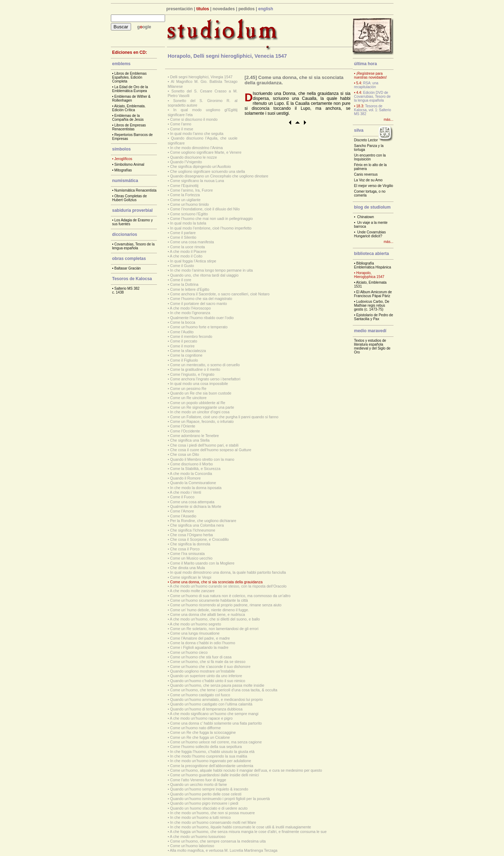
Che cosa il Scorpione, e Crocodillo (199, 539)
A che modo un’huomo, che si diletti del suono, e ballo (215, 619)
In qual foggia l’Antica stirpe (193, 261)
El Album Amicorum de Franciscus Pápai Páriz (373, 294)
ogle (147, 27)
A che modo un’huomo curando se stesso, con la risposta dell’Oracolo (228, 586)
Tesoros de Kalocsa (132, 279)
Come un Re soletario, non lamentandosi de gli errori (214, 629)
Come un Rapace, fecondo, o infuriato (202, 421)
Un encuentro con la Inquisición (370, 157)
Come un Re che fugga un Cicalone (200, 737)
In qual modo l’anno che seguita (197, 134)
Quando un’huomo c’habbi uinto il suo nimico (208, 681)
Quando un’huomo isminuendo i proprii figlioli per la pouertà (220, 799)
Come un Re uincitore (188, 398)
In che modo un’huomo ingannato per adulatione (211, 761)
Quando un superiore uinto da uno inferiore (206, 676)
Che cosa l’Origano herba (191, 535)
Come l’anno (181, 124)
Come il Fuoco (182, 497)
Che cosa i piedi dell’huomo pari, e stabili (204, 445)
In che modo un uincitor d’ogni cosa (200, 412)
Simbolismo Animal (129, 165)
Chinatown (366, 217)
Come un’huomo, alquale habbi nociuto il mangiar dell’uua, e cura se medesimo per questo (246, 770)
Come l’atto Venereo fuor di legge (198, 780)
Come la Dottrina (184, 284)
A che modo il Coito (186, 256)
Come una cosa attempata (192, 502)
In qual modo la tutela (188, 223)
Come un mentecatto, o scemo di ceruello (205, 365)
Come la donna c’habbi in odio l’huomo (203, 643)
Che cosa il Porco (185, 549)
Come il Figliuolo (184, 360)
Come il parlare (183, 233)
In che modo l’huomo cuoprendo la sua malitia (208, 756)
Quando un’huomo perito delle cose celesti (206, 794)
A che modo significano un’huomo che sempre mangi (214, 714)
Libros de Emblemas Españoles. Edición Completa (129, 77)
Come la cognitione (186, 355)
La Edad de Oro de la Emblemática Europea (130, 89)
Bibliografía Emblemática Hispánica (373, 265)
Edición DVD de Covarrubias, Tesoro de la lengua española (372, 97)
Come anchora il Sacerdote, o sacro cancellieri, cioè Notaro (220, 294)
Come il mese (182, 129)
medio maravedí (370, 331)
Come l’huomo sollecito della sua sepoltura (206, 747)
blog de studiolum (372, 207)
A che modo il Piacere (188, 251)
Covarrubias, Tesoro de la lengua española (134, 246)
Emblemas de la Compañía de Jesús (128, 118)
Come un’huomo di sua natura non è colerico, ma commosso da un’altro (230, 596)
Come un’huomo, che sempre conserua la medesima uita (218, 841)
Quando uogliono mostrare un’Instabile (202, 671)
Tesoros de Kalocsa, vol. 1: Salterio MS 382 (373, 110)
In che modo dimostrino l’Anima (196, 148)
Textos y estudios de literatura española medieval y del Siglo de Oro (372, 346)
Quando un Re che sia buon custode (201, 393)
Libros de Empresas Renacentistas (129, 127)
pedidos (247, 9)
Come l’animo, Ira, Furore (191, 190)
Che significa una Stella (190, 440)
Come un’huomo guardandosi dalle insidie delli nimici (214, 775)
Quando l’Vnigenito (186, 162)
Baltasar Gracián (128, 268)
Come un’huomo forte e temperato (199, 327)
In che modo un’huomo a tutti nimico (200, 817)
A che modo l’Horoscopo (191, 308)
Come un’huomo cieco (189, 652)
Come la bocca (183, 322)
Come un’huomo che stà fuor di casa (201, 657)
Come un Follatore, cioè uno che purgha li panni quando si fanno (224, 417)
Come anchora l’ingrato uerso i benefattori (205, 379)
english (266, 9)
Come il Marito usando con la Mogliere (202, 563)
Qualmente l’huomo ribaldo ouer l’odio (202, 318)
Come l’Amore (182, 511)
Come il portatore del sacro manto (199, 304)
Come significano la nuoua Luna (197, 181)
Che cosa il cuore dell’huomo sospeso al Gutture (211, 450)
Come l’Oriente (183, 426)
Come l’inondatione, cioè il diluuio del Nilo (205, 209)
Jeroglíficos (123, 159)
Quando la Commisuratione (193, 483)
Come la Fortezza (185, 195)
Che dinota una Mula (187, 568)
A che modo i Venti (186, 492)
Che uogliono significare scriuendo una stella (207, 171)
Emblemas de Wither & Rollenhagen (132, 98)
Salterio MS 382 (127, 288)
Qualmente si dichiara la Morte (196, 506)
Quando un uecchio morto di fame (199, 784)
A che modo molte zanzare (192, 591)
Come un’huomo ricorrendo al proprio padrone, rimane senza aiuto (226, 605)
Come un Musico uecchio (191, 558)
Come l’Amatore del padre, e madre (200, 638)
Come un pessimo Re (188, 389)
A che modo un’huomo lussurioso (198, 837)
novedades (224, 9)
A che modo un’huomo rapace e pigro (201, 718)
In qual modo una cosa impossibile (199, 384)
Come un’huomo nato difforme (195, 728)
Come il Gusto (182, 266)
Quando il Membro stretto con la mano (202, 459)
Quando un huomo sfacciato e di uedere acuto (209, 808)
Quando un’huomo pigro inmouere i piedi (204, 803)
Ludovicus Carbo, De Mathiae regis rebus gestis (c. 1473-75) (372, 305)
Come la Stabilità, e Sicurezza (195, 469)
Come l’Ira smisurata (187, 554)
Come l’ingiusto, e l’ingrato (192, 374)
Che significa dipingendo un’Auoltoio (200, 166)
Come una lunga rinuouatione (195, 633)
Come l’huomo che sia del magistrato (201, 299)
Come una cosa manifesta (192, 242)
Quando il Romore (185, 478)
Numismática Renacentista (135, 190)
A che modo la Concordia (191, 474)
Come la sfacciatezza (188, 351)
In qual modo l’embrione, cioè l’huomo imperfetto (211, 228)
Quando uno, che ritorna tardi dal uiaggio (204, 275)
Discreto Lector (366, 140)
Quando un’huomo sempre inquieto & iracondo (209, 789)
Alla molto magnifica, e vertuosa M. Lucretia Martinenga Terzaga (224, 850)
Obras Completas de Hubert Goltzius (130, 198)
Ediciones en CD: (130, 52)
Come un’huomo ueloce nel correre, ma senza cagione (216, 742)
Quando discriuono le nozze (193, 157)
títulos (203, 9)
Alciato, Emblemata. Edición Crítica (129, 108)
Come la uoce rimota (187, 247)
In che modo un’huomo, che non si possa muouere (212, 813)
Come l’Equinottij (184, 186)
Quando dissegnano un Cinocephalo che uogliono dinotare (219, 176)
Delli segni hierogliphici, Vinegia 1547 (201, 77)
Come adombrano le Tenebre (194, 436)
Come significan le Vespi (191, 577)
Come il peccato (183, 341)
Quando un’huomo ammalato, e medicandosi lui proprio (216, 699)
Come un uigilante (185, 200)
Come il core (181, 280)
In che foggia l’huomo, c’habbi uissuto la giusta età (212, 752)
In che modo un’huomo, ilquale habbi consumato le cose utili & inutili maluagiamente (240, 827)
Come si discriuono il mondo (194, 119)
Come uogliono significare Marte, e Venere (206, 152)
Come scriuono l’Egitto (189, 214)
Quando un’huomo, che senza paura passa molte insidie (217, 685)
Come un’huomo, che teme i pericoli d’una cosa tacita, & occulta (224, 690)
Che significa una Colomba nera (197, 525)
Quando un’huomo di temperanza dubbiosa (206, 709)
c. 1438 (118, 292)
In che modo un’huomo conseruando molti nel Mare (213, 822)
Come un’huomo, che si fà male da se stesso (208, 662)
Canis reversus (366, 174)
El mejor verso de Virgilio (374, 186)
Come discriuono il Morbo (191, 464)
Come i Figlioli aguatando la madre (199, 647)
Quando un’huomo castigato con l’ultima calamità (211, 704)
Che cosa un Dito (185, 454)
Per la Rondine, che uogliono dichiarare (203, 521)
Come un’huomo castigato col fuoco (200, 695)
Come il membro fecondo (191, 336)
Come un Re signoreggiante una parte (202, 407)
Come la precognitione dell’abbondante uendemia (212, 766)
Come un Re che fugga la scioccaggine (203, 732)
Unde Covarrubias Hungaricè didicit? (370, 234)
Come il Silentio (183, 237)
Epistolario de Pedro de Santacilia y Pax (374, 317)
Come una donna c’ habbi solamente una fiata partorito (216, 723)
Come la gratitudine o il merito (195, 369)
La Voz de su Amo (369, 180)
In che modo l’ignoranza (190, 313)
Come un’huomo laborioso (192, 846)
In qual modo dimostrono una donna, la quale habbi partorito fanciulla (228, 572)
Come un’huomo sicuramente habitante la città (209, 600)
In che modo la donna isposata (196, 488)
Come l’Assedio (183, 516)
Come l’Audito (182, 332)
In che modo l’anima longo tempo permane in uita (211, 270)
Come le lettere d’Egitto (190, 289)
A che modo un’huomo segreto (196, 624)
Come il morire (182, 346)
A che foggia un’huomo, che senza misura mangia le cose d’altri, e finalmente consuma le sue (248, 832)
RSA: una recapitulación (366, 85)
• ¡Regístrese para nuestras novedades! (371, 75)
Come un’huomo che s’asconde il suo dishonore (210, 667)
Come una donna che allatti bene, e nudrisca (208, 614)
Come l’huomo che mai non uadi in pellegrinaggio (211, 219)
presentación (180, 9)
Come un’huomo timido (189, 204)
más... (388, 120)
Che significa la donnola (190, 544)
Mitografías (123, 170)
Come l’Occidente (185, 431)
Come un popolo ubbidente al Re (198, 403)
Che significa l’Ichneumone (192, 530)
